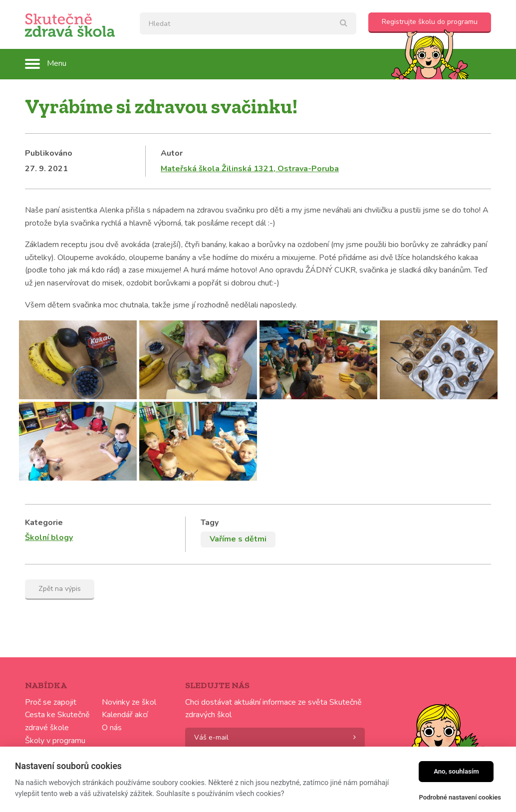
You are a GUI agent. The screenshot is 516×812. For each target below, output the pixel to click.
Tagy (210, 523)
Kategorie (44, 523)
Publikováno (49, 153)
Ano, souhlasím (456, 771)
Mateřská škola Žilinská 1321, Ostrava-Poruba (250, 169)
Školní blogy (49, 538)
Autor (172, 153)
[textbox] (248, 23)
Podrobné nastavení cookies (460, 797)
